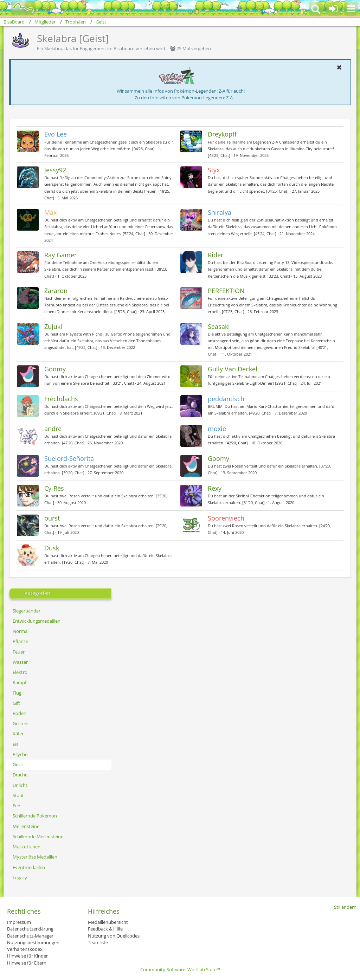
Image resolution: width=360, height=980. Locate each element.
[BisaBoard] (19, 8)
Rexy (215, 488)
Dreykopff (222, 134)
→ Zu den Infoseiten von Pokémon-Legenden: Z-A (181, 98)
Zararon (56, 291)
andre (53, 429)
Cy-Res (54, 488)
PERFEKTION (226, 291)
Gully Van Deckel (233, 369)
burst (52, 518)
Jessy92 (55, 170)
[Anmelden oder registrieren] (333, 9)
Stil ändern (345, 907)
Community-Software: (180, 969)
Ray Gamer (60, 255)
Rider (216, 255)
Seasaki (219, 326)
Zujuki (53, 326)
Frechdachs (61, 399)
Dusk (52, 548)
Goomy (55, 369)
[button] (351, 9)
